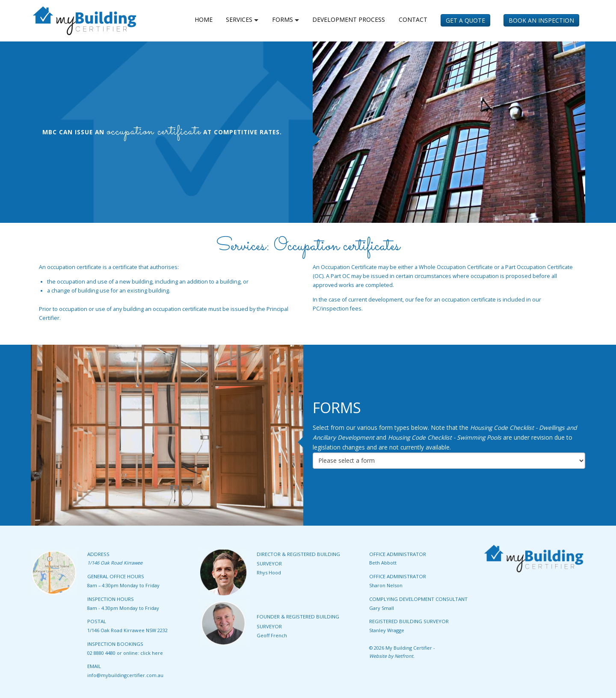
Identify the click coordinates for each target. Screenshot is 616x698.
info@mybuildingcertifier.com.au (125, 675)
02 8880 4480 (101, 653)
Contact (413, 19)
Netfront (404, 656)
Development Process (349, 19)
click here (152, 653)
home (204, 19)
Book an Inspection (541, 20)
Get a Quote (465, 20)
